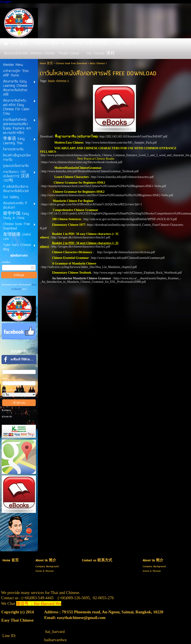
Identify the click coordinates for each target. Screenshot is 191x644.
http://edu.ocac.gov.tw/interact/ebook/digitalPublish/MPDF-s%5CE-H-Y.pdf (131, 219)
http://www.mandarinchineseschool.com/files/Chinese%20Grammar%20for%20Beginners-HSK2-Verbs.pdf (107, 195)
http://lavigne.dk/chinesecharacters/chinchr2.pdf (81, 247)
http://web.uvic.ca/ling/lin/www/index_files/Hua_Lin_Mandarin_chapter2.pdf (89, 267)
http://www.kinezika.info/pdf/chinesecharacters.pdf (122, 177)
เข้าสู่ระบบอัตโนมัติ (9, 390)
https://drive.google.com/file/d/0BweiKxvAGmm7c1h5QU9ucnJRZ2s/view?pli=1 (92, 204)
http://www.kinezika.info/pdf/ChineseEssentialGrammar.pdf (128, 258)
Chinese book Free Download (71, 63)
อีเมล (4, 367)
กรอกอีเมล (6, 262)
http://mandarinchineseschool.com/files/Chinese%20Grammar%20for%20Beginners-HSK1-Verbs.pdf (104, 186)
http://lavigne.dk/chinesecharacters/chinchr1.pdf (81, 237)
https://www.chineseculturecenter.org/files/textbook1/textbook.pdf (82, 162)
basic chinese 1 (58, 81)
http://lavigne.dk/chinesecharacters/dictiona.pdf (126, 252)
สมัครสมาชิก (7, 417)
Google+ (6, 2)
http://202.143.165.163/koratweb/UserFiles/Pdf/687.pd (133, 136)
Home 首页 (46, 63)
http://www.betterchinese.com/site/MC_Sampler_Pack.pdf (121, 143)
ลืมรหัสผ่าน (6, 411)
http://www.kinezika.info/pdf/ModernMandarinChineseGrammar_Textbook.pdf (90, 171)
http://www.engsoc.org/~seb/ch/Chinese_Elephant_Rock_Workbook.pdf (138, 273)
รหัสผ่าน (6, 379)
